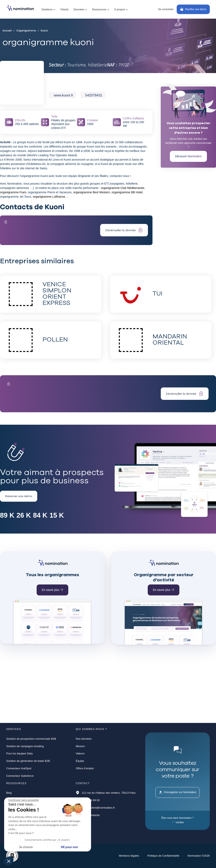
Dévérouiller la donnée (124, 230)
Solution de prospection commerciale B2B (31, 739)
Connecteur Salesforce (20, 776)
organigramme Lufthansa (49, 197)
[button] (48, 9)
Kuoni (43, 31)
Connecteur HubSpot (19, 768)
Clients (64, 9)
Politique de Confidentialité (163, 856)
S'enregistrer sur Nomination (178, 792)
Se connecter (166, 9)
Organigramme (26, 31)
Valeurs (80, 753)
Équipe (80, 761)
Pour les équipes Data (19, 753)
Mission (80, 746)
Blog (9, 793)
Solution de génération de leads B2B (28, 761)
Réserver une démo (19, 496)
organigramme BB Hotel (127, 192)
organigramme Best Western (92, 192)
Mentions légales (129, 856)
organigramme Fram (13, 192)
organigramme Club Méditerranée (123, 188)
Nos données (84, 739)
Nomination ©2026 (199, 856)
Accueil (8, 31)
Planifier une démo (193, 9)
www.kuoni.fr (64, 95)
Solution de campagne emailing (25, 746)
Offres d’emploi (85, 768)
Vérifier (178, 822)
